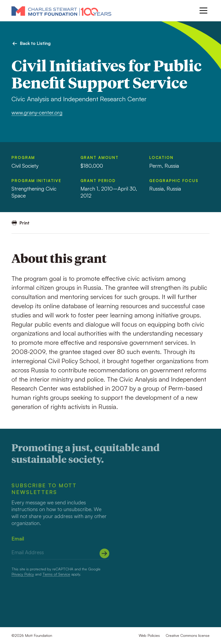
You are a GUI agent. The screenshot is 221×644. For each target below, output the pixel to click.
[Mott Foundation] (61, 11)
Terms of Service (56, 574)
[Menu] (203, 11)
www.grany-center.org (37, 113)
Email (18, 539)
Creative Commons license (188, 635)
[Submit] (105, 554)
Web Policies (149, 635)
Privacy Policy (23, 574)
